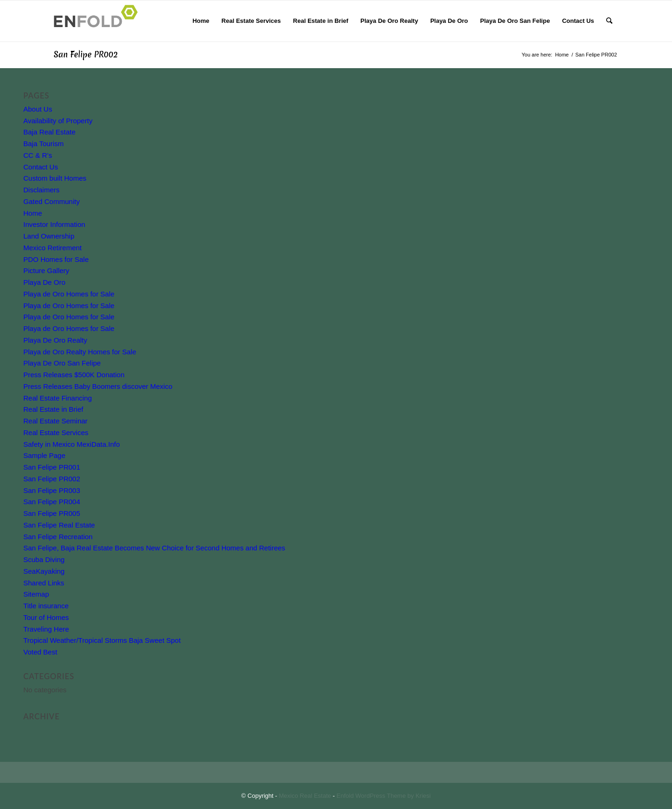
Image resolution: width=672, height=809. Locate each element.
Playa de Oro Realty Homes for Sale (80, 352)
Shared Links (44, 583)
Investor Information (54, 224)
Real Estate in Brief (53, 409)
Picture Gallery (46, 271)
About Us (38, 109)
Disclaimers (42, 190)
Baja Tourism (43, 144)
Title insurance (46, 606)
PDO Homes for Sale (56, 259)
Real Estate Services (56, 433)
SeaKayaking (44, 571)
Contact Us (41, 167)
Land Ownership (49, 236)
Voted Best (40, 652)
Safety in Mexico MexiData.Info (72, 444)
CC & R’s (38, 155)
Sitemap (36, 594)
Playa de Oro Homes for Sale (69, 294)
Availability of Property (58, 121)
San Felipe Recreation (58, 537)
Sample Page (44, 455)
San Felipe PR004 (52, 502)
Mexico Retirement (52, 248)
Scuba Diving (44, 559)
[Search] (609, 21)
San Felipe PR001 (52, 467)
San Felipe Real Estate (59, 525)
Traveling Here (46, 629)
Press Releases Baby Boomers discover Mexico (98, 386)
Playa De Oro (44, 282)
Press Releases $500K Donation (74, 375)
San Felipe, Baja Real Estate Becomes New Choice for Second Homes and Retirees (154, 548)
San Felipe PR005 (52, 513)
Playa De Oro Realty (55, 340)
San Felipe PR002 (86, 54)
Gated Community (52, 201)
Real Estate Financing (58, 398)
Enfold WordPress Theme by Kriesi (384, 796)
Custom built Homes (55, 178)
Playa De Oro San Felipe (62, 363)
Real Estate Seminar (56, 421)
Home (33, 213)
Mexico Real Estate (305, 796)
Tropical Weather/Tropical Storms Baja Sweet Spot (102, 640)
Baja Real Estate (49, 132)
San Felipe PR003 (52, 490)
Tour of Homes (46, 617)
